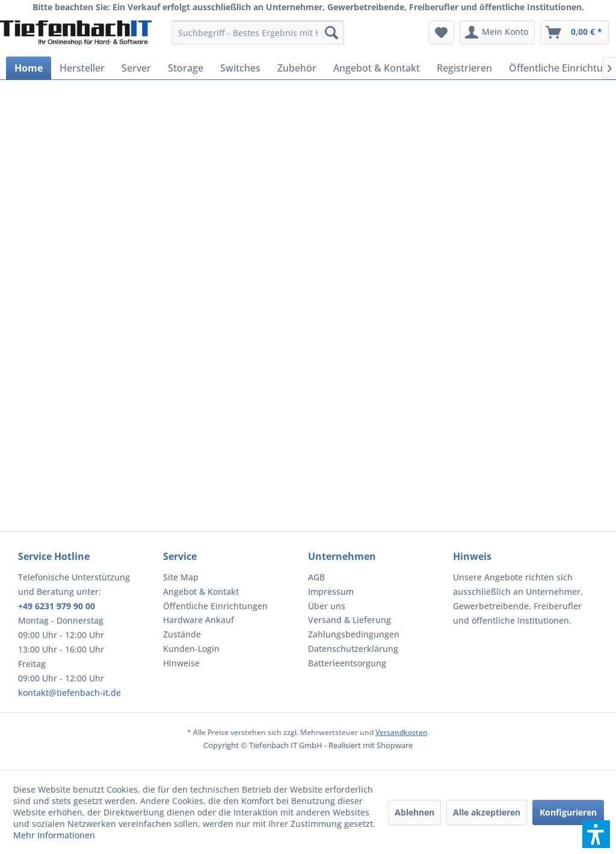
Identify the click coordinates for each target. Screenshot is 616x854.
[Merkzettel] (441, 32)
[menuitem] (258, 32)
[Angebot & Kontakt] (377, 68)
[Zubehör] (297, 68)
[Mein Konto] (497, 32)
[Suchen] (331, 32)
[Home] (29, 68)
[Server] (136, 68)
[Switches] (240, 68)
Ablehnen (414, 812)
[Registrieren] (464, 68)
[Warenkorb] (574, 32)
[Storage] (186, 68)
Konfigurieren (568, 812)
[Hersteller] (82, 68)
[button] (596, 834)
